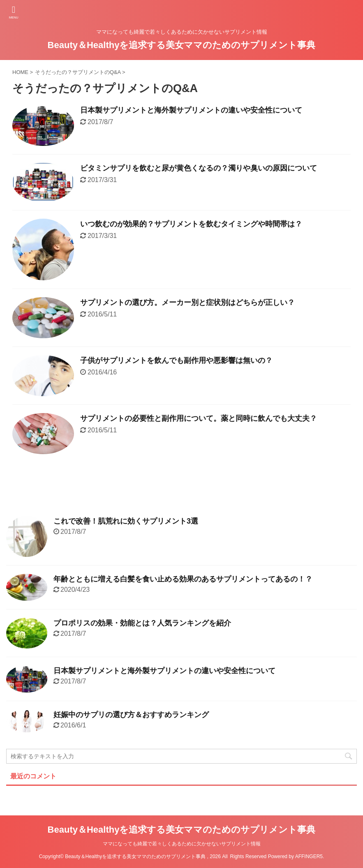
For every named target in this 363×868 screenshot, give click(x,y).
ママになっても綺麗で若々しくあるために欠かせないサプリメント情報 (182, 844)
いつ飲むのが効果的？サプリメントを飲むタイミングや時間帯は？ (191, 224)
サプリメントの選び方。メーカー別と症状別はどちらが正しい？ (187, 302)
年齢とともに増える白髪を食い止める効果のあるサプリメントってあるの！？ (183, 579)
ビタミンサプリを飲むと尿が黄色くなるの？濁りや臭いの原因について (199, 168)
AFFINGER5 (309, 856)
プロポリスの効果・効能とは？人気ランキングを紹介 (142, 623)
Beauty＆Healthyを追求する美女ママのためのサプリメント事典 (182, 45)
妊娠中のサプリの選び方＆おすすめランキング (131, 715)
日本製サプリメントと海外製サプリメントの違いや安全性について (191, 110)
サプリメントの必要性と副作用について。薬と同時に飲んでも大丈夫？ (199, 418)
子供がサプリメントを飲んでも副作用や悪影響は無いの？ (176, 360)
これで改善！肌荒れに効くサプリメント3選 (126, 521)
